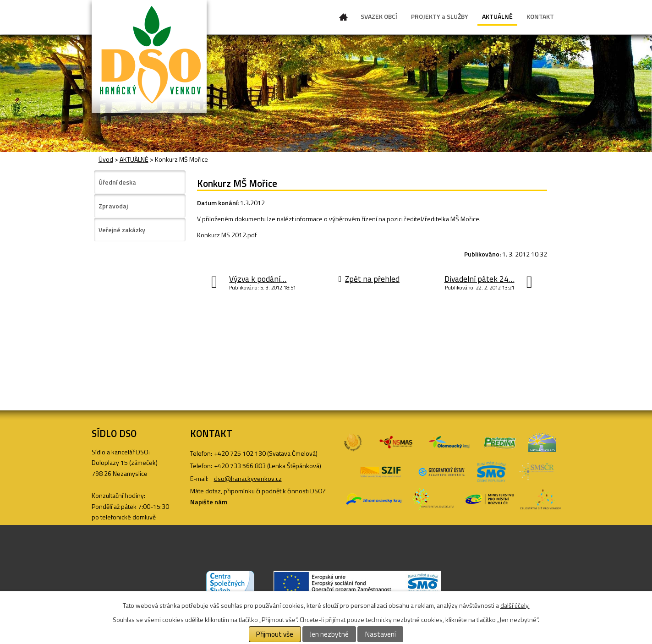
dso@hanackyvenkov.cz (248, 478)
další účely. (515, 605)
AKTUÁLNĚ (497, 16)
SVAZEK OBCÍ (379, 16)
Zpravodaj (113, 206)
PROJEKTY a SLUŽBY (440, 16)
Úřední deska (117, 182)
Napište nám (209, 502)
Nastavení (381, 634)
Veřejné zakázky (122, 230)
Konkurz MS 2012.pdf (227, 235)
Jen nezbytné (329, 634)
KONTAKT (540, 16)
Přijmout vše (275, 634)
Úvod (344, 19)
